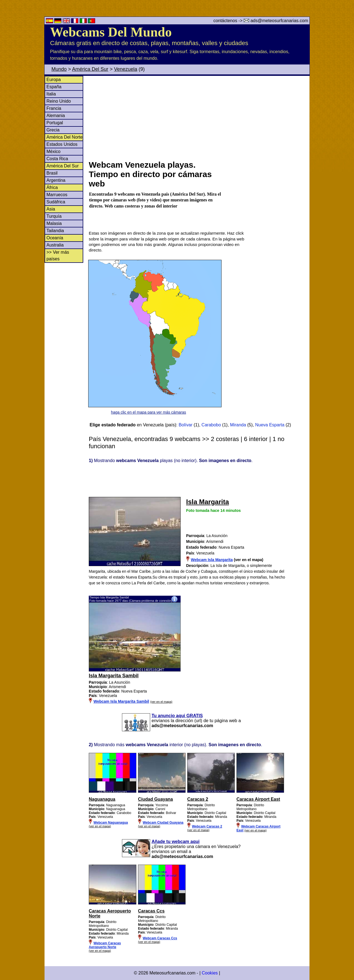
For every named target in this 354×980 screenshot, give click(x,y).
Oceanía (55, 238)
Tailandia (55, 231)
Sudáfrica (56, 202)
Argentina (56, 180)
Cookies (210, 973)
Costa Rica (57, 159)
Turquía (54, 216)
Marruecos (57, 195)
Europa (54, 80)
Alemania (56, 116)
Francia (54, 108)
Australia (55, 245)
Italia (51, 94)
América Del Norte (65, 137)
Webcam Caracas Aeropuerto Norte (105, 945)
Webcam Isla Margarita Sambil (121, 701)
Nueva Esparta (270, 425)
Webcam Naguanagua (111, 823)
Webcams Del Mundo (111, 32)
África (52, 187)
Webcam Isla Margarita (212, 560)
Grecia (53, 130)
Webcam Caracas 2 (207, 826)
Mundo (59, 69)
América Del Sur (90, 69)
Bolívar (186, 425)
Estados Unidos (62, 144)
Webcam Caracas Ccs (160, 938)
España (54, 87)
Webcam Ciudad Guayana (163, 823)
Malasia (54, 223)
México (54, 151)
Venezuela (126, 69)
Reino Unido (59, 101)
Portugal (55, 123)
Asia (51, 209)
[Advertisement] (199, 117)
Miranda (238, 425)
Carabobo (211, 425)
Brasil (52, 173)
